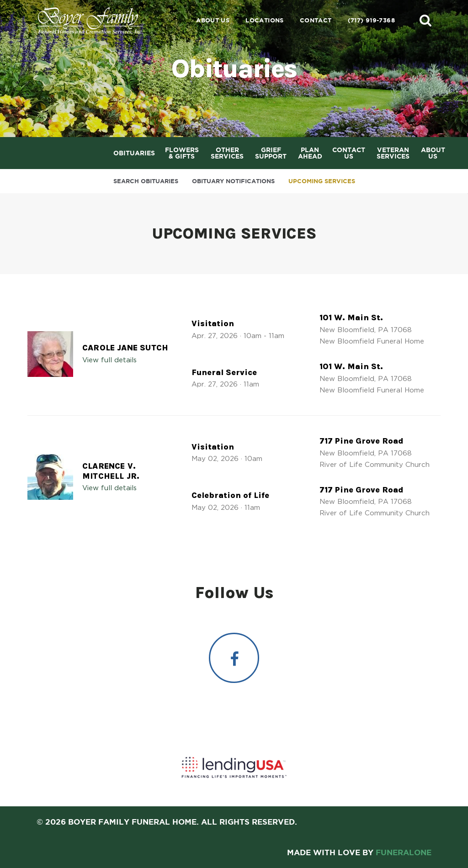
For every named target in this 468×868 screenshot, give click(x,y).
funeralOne (404, 852)
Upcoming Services (322, 181)
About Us (213, 20)
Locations (265, 20)
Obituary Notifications (233, 181)
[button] (425, 20)
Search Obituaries (146, 181)
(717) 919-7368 (371, 20)
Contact (316, 20)
